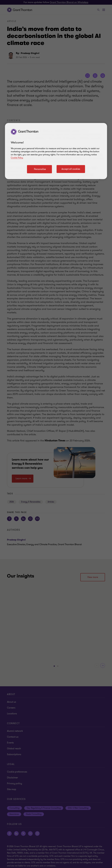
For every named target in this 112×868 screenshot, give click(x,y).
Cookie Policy (17, 158)
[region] (56, 151)
